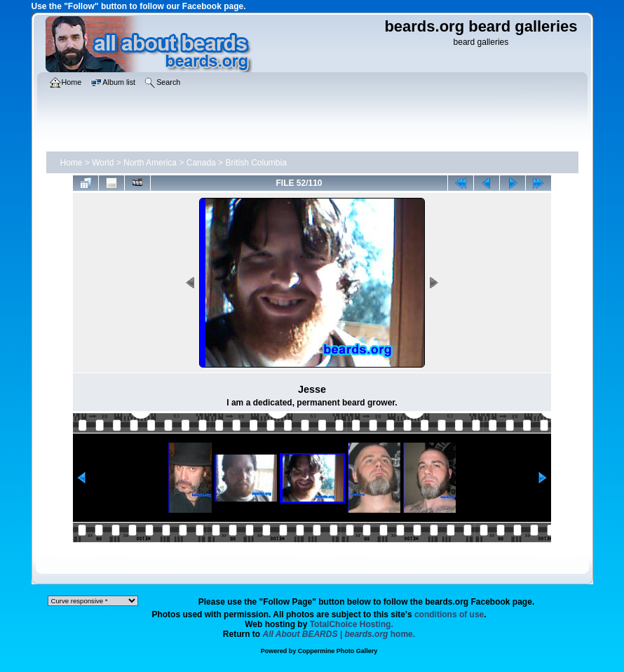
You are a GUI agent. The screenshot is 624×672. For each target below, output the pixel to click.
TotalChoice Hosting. (352, 624)
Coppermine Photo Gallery (338, 651)
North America (150, 163)
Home (72, 163)
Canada (201, 163)
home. (339, 634)
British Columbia (256, 163)
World (103, 163)
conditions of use (449, 614)
